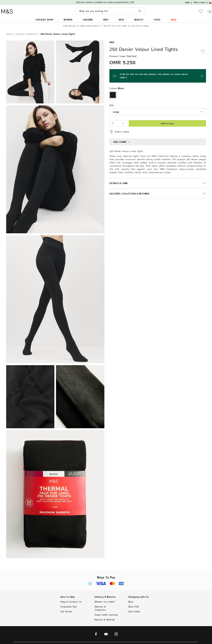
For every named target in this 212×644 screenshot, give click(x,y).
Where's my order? (105, 602)
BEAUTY (139, 20)
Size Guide (134, 611)
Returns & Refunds (105, 620)
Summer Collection (26, 34)
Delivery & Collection (100, 608)
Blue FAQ (134, 607)
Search (140, 11)
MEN (106, 20)
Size (112, 105)
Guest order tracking (106, 615)
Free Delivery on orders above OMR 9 (81, 26)
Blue (131, 602)
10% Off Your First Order (115, 26)
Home (9, 34)
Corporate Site (69, 607)
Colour (114, 88)
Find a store (199, 2)
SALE (174, 20)
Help (187, 2)
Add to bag (167, 123)
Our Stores (66, 611)
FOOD (157, 20)
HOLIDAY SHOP (44, 20)
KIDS (121, 20)
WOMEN (68, 20)
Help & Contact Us (71, 602)
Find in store (119, 132)
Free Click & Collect (140, 26)
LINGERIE (88, 20)
